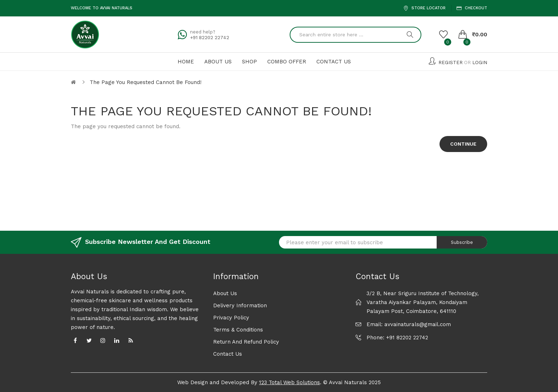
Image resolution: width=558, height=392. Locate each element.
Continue (463, 144)
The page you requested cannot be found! (146, 82)
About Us (225, 293)
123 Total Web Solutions (289, 382)
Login (480, 62)
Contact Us (228, 354)
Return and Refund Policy (246, 342)
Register (451, 62)
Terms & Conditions (238, 330)
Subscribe (462, 242)
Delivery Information (240, 305)
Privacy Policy (231, 318)
